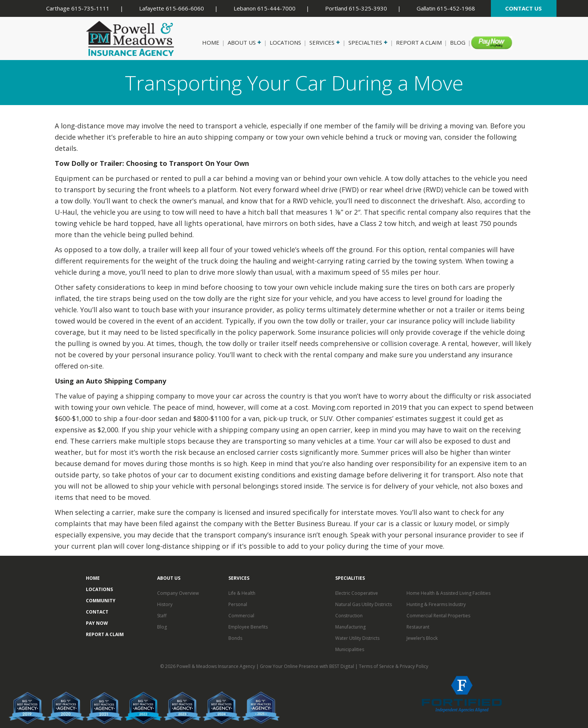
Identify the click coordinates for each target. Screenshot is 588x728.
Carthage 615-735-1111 (78, 8)
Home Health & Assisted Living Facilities (448, 593)
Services (324, 42)
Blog (458, 42)
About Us (244, 42)
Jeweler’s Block (422, 638)
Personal (238, 604)
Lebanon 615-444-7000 (265, 8)
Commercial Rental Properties (438, 616)
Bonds (235, 638)
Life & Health (242, 593)
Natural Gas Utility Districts (364, 604)
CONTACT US (523, 8)
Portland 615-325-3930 (356, 8)
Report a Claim (419, 42)
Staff (162, 616)
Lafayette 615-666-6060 (172, 8)
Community (101, 601)
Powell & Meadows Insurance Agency (216, 666)
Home (211, 42)
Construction (349, 616)
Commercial (241, 616)
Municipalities (350, 649)
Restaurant (418, 627)
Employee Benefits (248, 627)
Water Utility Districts (357, 638)
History (165, 604)
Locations (285, 42)
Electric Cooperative (357, 593)
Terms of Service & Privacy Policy (394, 666)
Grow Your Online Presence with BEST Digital (307, 666)
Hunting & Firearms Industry (436, 604)
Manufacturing (350, 627)
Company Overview (178, 593)
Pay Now (487, 42)
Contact (97, 612)
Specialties (367, 42)
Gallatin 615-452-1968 (446, 8)
